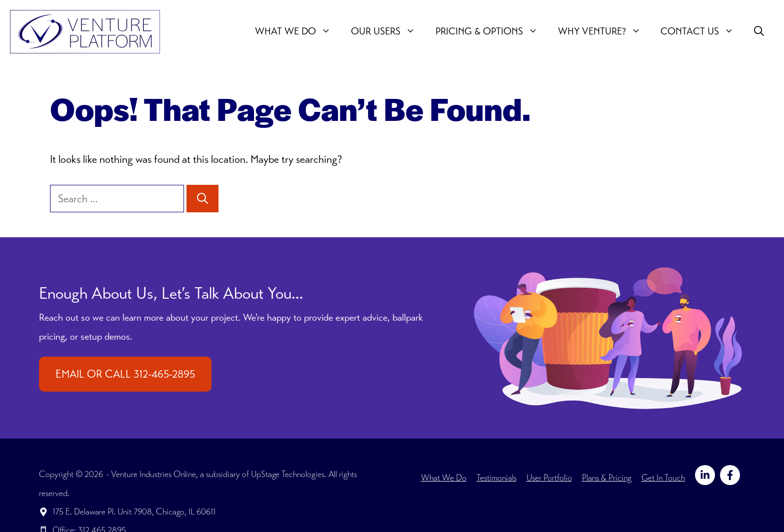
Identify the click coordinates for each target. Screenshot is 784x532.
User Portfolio (549, 478)
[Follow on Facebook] (730, 475)
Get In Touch (663, 478)
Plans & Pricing (607, 478)
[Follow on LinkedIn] (705, 475)
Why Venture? (604, 31)
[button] (759, 31)
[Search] (202, 199)
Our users (388, 31)
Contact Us (702, 31)
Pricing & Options (492, 31)
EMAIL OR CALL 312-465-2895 (125, 374)
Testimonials (496, 478)
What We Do (298, 31)
